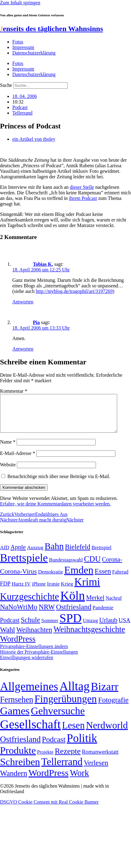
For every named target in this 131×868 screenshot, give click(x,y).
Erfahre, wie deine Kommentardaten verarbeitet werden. (55, 511)
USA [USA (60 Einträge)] (125, 628)
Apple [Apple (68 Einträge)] (18, 554)
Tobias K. (43, 264)
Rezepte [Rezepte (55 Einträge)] (68, 758)
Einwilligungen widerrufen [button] (27, 665)
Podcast (20, 107)
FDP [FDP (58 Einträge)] (5, 591)
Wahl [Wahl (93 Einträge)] (8, 637)
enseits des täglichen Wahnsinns (52, 29)
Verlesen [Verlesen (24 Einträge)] (96, 770)
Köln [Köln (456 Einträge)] (73, 603)
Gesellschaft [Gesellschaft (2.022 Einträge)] (30, 732)
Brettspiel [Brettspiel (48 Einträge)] (102, 555)
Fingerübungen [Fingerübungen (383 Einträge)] (66, 706)
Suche (6, 85)
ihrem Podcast (83, 198)
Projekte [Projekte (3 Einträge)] (45, 759)
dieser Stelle (82, 187)
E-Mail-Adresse (18, 461)
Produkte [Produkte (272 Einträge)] (18, 758)
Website (8, 472)
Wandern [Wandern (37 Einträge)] (14, 781)
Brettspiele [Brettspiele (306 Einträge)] (24, 565)
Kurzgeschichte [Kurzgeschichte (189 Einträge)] (30, 604)
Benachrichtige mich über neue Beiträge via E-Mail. (59, 484)
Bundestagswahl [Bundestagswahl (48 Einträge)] (66, 567)
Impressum (23, 47)
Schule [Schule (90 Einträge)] (30, 627)
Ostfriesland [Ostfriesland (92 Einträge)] (74, 614)
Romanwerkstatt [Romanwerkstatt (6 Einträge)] (100, 759)
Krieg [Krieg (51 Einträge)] (67, 591)
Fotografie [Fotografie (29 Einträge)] (113, 707)
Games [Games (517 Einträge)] (15, 718)
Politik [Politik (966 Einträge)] (82, 746)
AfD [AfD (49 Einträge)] (5, 555)
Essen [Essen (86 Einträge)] (103, 579)
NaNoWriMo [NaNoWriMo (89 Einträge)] (19, 614)
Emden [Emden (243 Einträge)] (79, 577)
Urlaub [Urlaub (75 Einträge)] (108, 627)
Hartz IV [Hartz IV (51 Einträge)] (21, 591)
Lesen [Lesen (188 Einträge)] (73, 733)
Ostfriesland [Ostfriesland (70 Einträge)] (20, 747)
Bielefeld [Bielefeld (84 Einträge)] (77, 554)
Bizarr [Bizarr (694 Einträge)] (105, 694)
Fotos (18, 42)
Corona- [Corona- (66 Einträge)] (112, 567)
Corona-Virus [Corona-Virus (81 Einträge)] (18, 579)
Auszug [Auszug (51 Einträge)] (35, 555)
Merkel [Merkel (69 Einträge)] (95, 605)
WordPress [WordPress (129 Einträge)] (18, 646)
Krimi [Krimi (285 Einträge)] (87, 589)
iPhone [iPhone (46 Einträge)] (39, 591)
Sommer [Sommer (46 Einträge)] (50, 628)
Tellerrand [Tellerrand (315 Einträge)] (62, 769)
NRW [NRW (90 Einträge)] (47, 614)
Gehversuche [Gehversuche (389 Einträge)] (58, 718)
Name (8, 449)
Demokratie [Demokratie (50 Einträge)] (51, 579)
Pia (36, 322)
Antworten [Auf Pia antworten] (23, 349)
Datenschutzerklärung (34, 53)
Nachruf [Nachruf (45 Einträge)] (113, 605)
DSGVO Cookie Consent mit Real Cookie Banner (49, 809)
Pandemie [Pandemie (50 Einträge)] (103, 615)
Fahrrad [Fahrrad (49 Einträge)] (120, 579)
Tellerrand (22, 113)
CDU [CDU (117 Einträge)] (92, 566)
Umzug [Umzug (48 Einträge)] (90, 628)
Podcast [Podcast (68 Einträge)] (10, 627)
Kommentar (14, 391)
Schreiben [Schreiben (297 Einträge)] (20, 769)
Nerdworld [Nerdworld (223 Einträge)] (107, 733)
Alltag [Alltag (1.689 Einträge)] (74, 694)
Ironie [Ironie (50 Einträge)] (53, 591)
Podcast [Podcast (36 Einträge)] (54, 747)
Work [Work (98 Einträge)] (79, 780)
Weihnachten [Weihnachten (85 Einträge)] (34, 637)
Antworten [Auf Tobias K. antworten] (23, 302)
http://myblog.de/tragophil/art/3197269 (74, 291)
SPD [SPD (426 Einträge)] (70, 625)
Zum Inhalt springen (20, 3)
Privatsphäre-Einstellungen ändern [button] (34, 654)
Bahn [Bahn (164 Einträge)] (54, 554)
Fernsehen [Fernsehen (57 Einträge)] (17, 707)
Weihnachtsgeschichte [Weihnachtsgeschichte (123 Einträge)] (89, 637)
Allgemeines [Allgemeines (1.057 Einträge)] (29, 694)
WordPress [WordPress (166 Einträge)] (48, 780)
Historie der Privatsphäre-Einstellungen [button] (39, 659)
